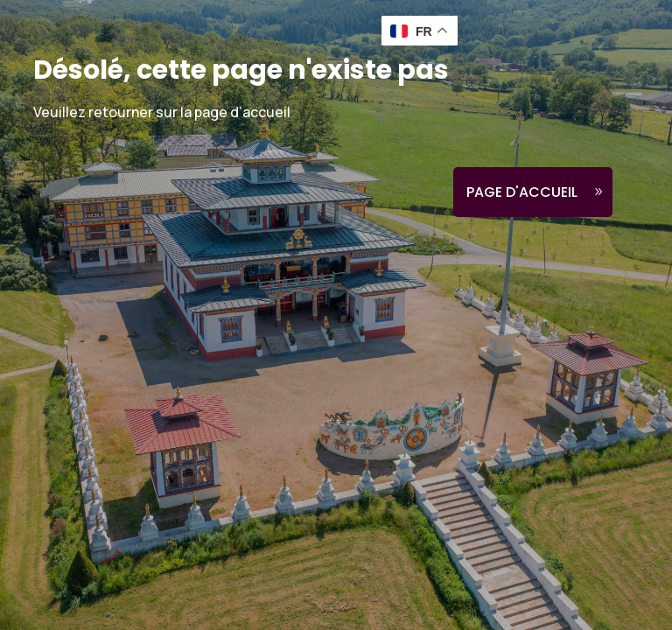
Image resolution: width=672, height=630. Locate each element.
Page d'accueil (522, 192)
